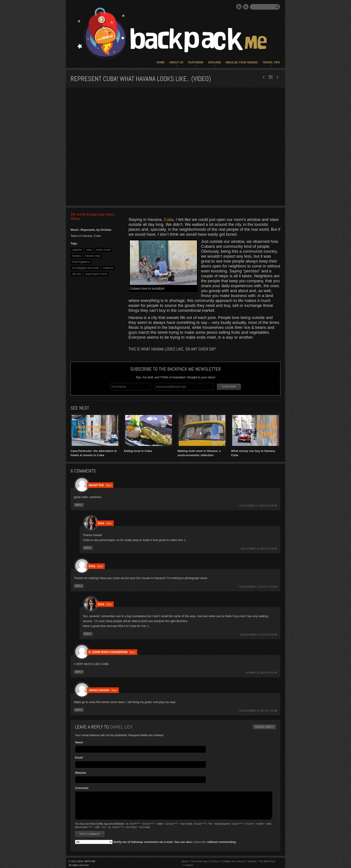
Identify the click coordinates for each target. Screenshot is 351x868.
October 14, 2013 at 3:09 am (261, 548)
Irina (92, 566)
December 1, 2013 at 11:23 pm (260, 586)
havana (76, 256)
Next (264, 77)
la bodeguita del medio (86, 268)
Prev (278, 77)
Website (81, 772)
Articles (252, 860)
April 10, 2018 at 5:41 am (263, 672)
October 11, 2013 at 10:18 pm (260, 505)
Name (79, 742)
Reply (79, 504)
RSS (246, 7)
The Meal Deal (267, 860)
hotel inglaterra (81, 262)
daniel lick (121, 726)
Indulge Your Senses (242, 62)
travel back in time (96, 274)
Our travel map (199, 860)
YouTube (239, 7)
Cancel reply (264, 726)
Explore (215, 62)
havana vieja (92, 256)
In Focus (215, 860)
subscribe (199, 841)
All (271, 77)
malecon (108, 268)
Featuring (196, 62)
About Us (176, 62)
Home (161, 62)
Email (79, 757)
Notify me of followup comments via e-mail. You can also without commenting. (156, 841)
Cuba (169, 220)
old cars (77, 274)
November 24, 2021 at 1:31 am (260, 710)
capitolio (77, 250)
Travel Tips (271, 62)
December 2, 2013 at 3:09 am (261, 634)
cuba (89, 250)
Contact (189, 864)
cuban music (103, 250)
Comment (82, 788)
